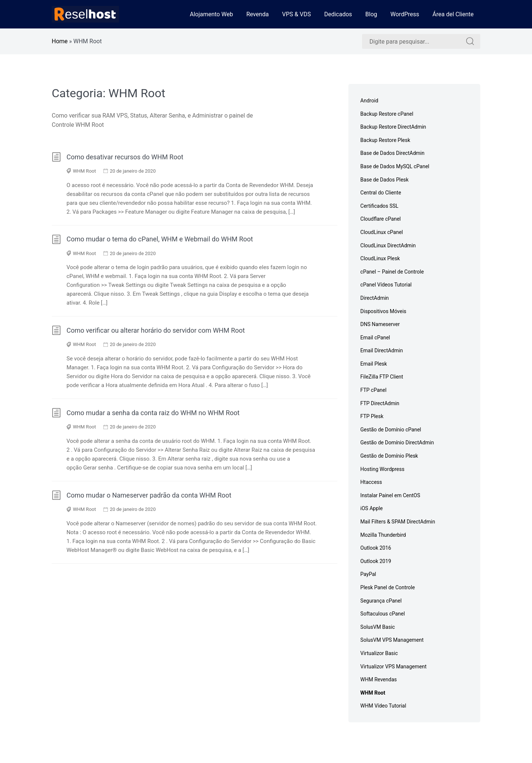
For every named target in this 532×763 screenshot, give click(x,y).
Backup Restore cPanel (387, 114)
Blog (371, 14)
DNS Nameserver (380, 324)
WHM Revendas (378, 679)
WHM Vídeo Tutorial (383, 706)
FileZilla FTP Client (382, 377)
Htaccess (371, 482)
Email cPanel (375, 338)
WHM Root (84, 171)
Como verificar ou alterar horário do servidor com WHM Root (148, 330)
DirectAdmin (374, 298)
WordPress (405, 14)
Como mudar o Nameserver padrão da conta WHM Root (141, 495)
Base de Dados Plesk (384, 180)
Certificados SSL (379, 206)
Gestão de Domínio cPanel (391, 430)
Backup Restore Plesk (385, 140)
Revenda (258, 14)
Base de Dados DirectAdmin (392, 153)
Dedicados (338, 14)
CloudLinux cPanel (381, 232)
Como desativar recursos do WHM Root (117, 157)
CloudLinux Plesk (380, 258)
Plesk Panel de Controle (387, 587)
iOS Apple (371, 508)
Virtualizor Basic (379, 653)
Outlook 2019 (376, 561)
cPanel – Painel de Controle (392, 272)
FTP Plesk (372, 416)
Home (60, 41)
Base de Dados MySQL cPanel (395, 166)
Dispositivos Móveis (383, 311)
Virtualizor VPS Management (393, 667)
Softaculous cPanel (382, 614)
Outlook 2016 (376, 548)
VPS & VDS (297, 14)
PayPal (368, 574)
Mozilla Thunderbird (383, 535)
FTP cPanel (373, 390)
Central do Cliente (381, 193)
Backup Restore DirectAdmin (393, 127)
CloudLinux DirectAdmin (388, 245)
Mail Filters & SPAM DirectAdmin (398, 522)
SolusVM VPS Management (392, 640)
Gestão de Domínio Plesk (389, 456)
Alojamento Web (212, 14)
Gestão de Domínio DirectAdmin (397, 442)
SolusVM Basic (378, 627)
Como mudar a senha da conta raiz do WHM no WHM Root (146, 413)
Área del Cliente (453, 14)
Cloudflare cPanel (380, 219)
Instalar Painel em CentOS (390, 495)
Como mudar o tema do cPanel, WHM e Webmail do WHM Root (152, 239)
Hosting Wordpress (382, 469)
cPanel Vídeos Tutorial (386, 285)
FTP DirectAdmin (380, 403)
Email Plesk (374, 364)
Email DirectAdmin (381, 350)
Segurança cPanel (381, 601)
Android (369, 101)
